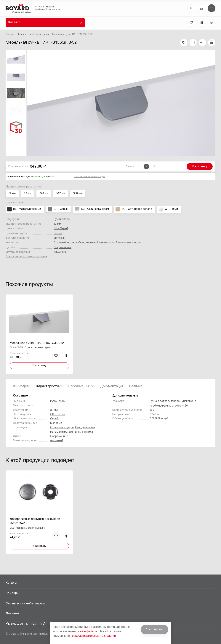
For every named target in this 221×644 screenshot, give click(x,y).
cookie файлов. (87, 632)
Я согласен (154, 630)
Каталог (14, 22)
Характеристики (49, 386)
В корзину (200, 167)
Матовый (59, 238)
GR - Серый (61, 229)
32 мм (57, 224)
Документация (112, 386)
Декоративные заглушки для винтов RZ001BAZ (35, 521)
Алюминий (60, 252)
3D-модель (22, 386)
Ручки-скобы (62, 219)
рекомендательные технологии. (94, 636)
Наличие (136, 386)
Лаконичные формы (129, 243)
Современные (63, 248)
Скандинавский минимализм (96, 243)
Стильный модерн (65, 243)
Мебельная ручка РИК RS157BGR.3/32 (37, 343)
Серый (58, 233)
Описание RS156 (81, 386)
